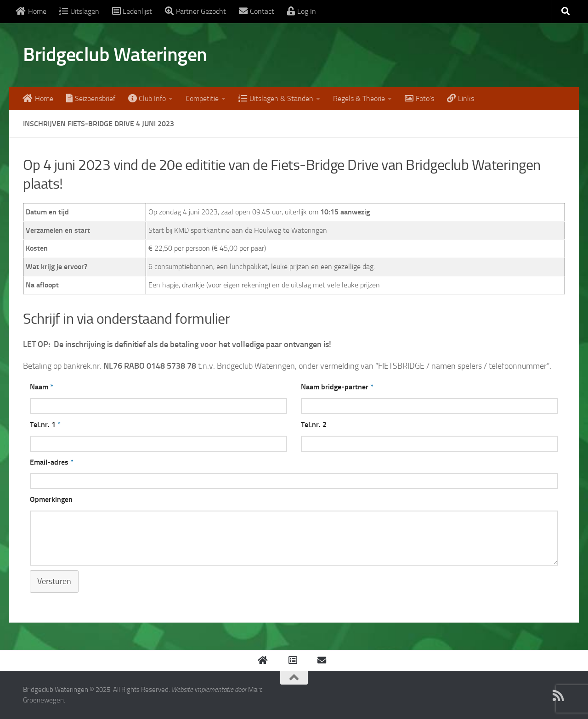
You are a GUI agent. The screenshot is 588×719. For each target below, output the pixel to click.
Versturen (54, 581)
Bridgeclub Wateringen (115, 55)
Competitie (202, 98)
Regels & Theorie (359, 98)
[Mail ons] (559, 696)
